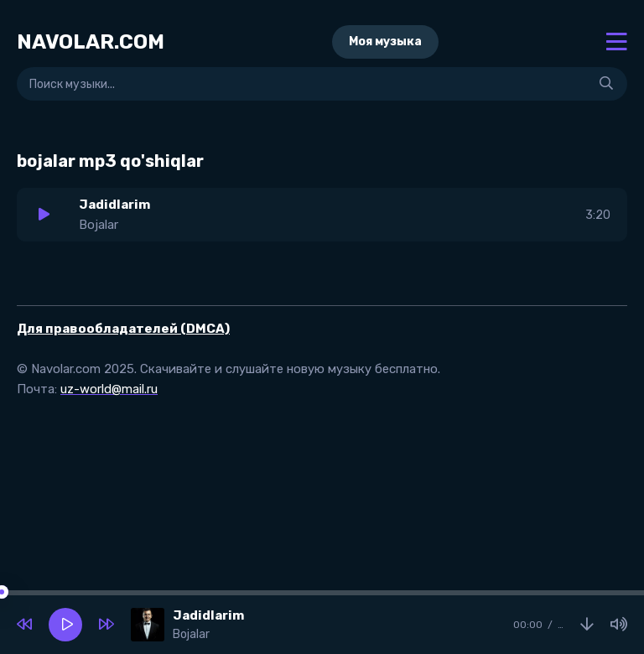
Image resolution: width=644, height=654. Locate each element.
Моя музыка (385, 42)
